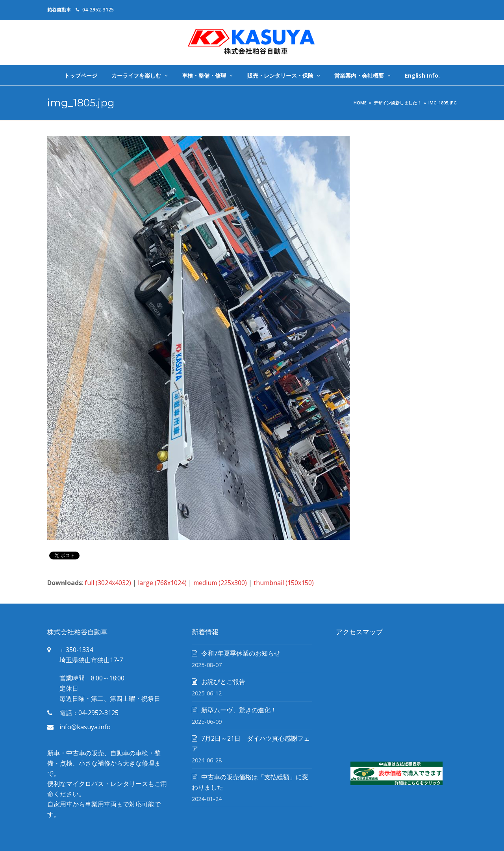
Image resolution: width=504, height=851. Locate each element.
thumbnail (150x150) (284, 583)
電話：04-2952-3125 (89, 713)
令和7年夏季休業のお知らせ (241, 653)
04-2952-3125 (98, 10)
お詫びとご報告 (223, 682)
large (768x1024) (162, 583)
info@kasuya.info (85, 727)
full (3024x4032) (108, 583)
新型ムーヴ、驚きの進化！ (239, 710)
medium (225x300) (220, 583)
